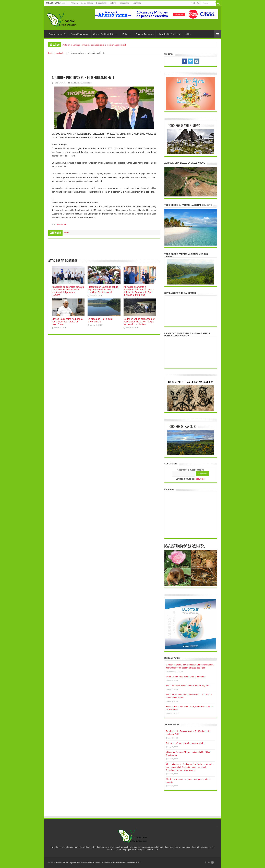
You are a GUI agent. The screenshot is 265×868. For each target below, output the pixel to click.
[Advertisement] (104, 64)
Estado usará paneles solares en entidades (186, 743)
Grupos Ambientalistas (104, 34)
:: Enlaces (125, 34)
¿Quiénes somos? (57, 34)
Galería (113, 3)
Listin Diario (61, 225)
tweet (67, 233)
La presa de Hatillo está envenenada (100, 320)
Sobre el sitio (87, 3)
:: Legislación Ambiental (169, 34)
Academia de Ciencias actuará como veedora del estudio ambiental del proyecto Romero (68, 291)
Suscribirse (101, 3)
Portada (74, 3)
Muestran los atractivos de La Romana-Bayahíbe (188, 686)
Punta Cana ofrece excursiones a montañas (186, 677)
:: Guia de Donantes (144, 34)
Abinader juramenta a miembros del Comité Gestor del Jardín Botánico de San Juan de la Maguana (139, 291)
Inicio (51, 53)
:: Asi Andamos (86, 83)
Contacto (137, 3)
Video (189, 34)
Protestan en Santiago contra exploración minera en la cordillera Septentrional (94, 45)
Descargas (124, 3)
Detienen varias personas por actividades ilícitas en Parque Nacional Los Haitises (139, 322)
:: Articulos (60, 53)
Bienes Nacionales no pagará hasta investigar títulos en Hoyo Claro (67, 322)
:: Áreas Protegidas (79, 34)
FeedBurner (200, 479)
